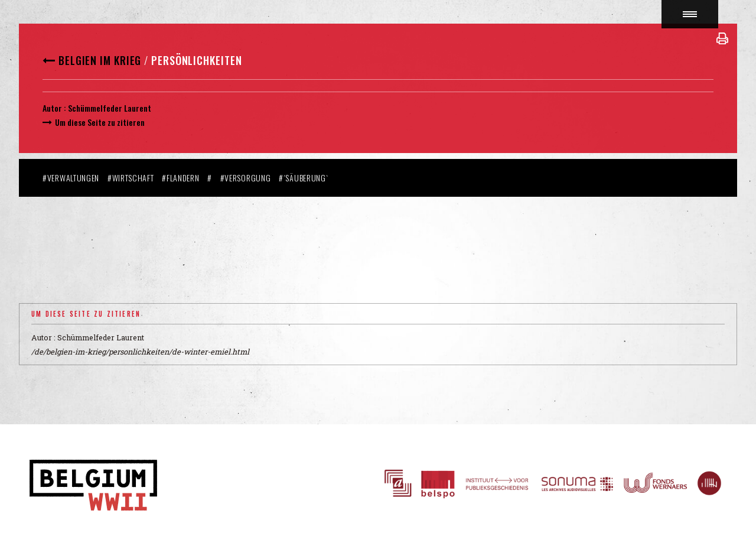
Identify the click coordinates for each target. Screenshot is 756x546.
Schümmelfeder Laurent (110, 108)
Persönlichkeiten (196, 60)
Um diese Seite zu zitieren (100, 122)
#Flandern (180, 178)
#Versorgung (246, 178)
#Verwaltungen (71, 178)
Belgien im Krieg (100, 60)
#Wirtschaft (131, 178)
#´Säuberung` (303, 178)
